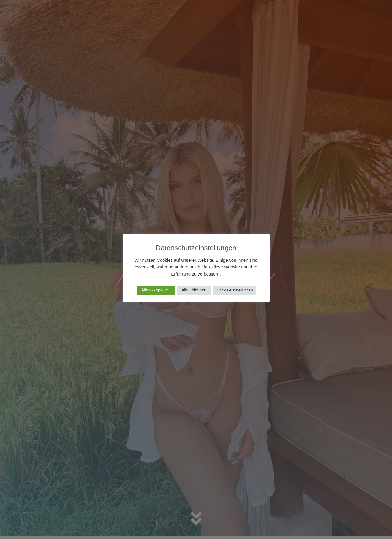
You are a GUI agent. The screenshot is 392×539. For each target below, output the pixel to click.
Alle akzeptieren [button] (156, 290)
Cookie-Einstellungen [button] (235, 290)
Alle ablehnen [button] (194, 290)
